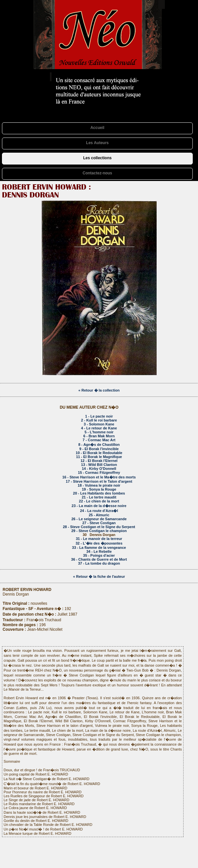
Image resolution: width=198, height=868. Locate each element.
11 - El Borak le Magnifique (99, 457)
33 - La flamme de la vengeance (99, 548)
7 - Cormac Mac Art (99, 440)
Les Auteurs (97, 143)
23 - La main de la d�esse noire (99, 506)
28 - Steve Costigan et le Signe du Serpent (99, 527)
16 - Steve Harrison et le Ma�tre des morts (99, 477)
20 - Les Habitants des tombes (99, 493)
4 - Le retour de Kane (99, 428)
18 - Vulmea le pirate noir (99, 485)
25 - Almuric (99, 515)
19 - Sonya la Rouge (99, 489)
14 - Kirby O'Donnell (99, 469)
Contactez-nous (98, 173)
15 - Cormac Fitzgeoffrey (99, 472)
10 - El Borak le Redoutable (99, 453)
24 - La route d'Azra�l (99, 511)
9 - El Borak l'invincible (99, 449)
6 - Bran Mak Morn (99, 436)
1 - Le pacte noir (99, 416)
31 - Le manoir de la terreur (99, 539)
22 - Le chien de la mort (99, 501)
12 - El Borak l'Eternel (99, 461)
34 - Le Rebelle (99, 551)
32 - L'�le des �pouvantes (99, 543)
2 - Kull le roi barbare (99, 420)
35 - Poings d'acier (99, 555)
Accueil (97, 128)
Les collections (97, 158)
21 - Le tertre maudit (99, 497)
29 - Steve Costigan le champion (99, 531)
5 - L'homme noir (99, 432)
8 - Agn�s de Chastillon (99, 445)
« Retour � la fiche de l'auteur (99, 576)
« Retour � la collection (99, 390)
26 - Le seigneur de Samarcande (99, 519)
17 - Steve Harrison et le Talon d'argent (99, 481)
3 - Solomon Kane (99, 424)
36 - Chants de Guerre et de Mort (99, 559)
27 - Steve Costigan (99, 523)
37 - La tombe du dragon (99, 563)
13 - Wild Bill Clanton (99, 465)
